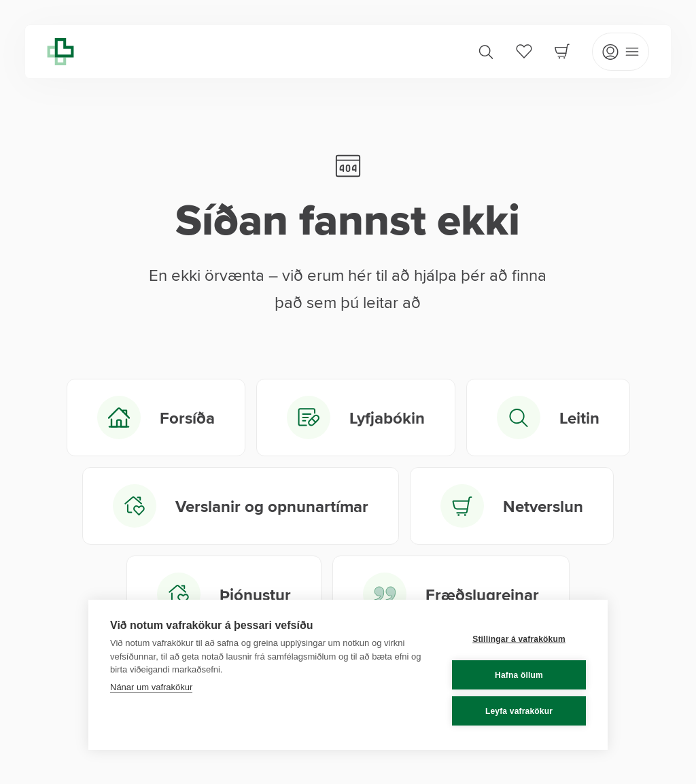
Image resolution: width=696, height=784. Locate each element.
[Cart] (562, 51)
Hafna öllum (519, 675)
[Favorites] (524, 51)
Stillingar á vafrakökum (519, 639)
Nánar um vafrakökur (151, 687)
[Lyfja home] (60, 52)
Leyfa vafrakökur (519, 711)
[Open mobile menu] (621, 52)
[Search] (486, 52)
